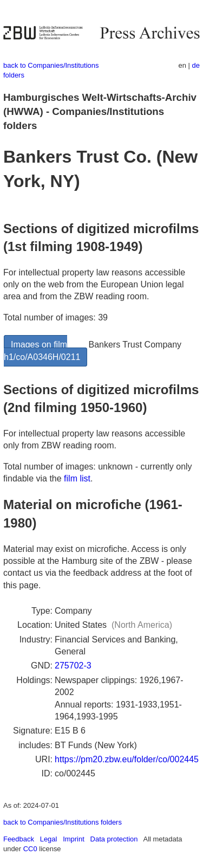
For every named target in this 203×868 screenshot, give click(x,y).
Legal (49, 839)
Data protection (114, 839)
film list (77, 478)
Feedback (19, 839)
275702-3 (73, 666)
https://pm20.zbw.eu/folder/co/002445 (127, 759)
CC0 (30, 849)
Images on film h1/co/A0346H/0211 (42, 351)
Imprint (74, 839)
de (196, 65)
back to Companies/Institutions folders (63, 822)
